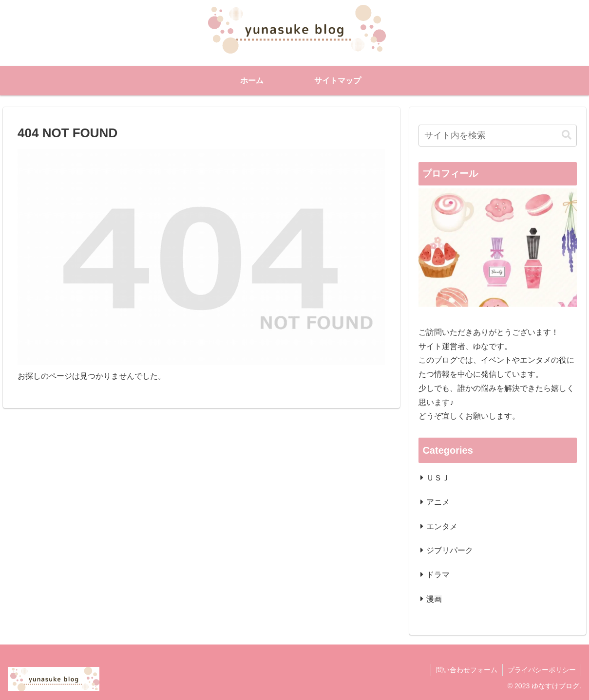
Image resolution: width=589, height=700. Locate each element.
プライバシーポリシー (542, 670)
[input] (497, 136)
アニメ (438, 502)
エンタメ (442, 526)
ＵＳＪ (438, 478)
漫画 (434, 599)
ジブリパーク (450, 550)
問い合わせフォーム (467, 670)
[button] (567, 135)
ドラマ (438, 575)
